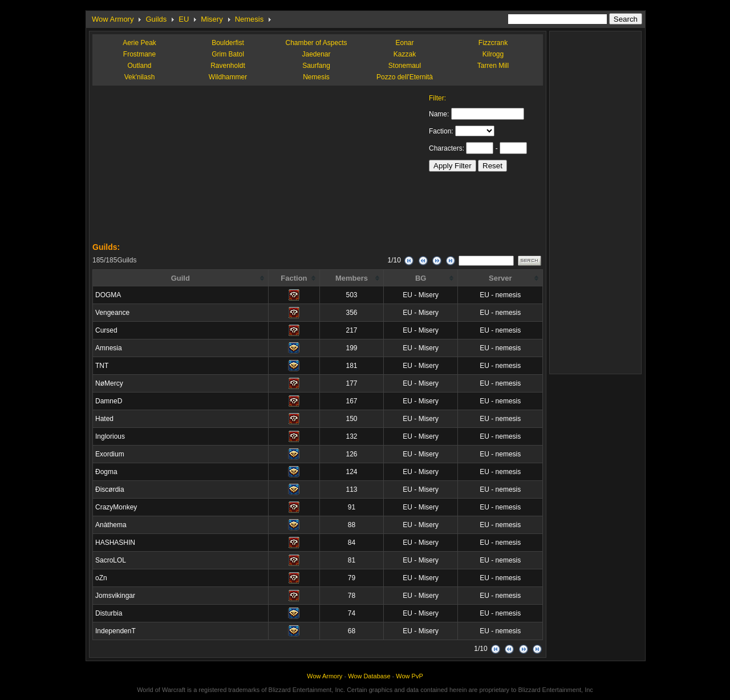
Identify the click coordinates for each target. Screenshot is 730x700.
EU (184, 19)
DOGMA (108, 295)
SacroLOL (111, 560)
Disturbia (109, 613)
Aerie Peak (139, 43)
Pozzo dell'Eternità (405, 77)
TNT (102, 366)
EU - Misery (421, 295)
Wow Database (369, 676)
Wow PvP (409, 676)
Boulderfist (228, 43)
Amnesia (109, 348)
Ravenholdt (228, 66)
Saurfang (316, 66)
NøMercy (109, 383)
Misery (212, 19)
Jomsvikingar (115, 596)
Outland (139, 66)
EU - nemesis (500, 295)
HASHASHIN (115, 543)
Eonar (404, 43)
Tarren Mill (493, 66)
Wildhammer (228, 77)
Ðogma (106, 472)
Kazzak (405, 54)
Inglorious (110, 436)
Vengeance (112, 313)
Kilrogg (493, 54)
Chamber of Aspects (316, 43)
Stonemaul (405, 66)
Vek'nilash (140, 77)
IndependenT (115, 631)
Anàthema (111, 525)
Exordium (110, 454)
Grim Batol (228, 54)
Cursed (106, 330)
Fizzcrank (493, 43)
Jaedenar (316, 54)
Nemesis (250, 19)
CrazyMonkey (116, 507)
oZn (101, 578)
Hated (104, 419)
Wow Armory (113, 19)
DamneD (109, 401)
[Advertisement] (178, 165)
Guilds (156, 19)
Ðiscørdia (110, 489)
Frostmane (139, 54)
